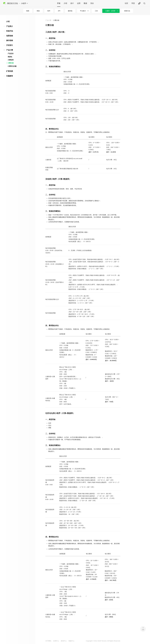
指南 (28, 11)
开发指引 (10, 45)
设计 (72, 3)
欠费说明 (11, 60)
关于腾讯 (48, 641)
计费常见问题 (12, 66)
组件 (49, 11)
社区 (126, 3)
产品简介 (10, 26)
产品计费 (10, 50)
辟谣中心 (64, 641)
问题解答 (10, 76)
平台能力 (83, 11)
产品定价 (11, 54)
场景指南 (10, 36)
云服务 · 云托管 (110, 11)
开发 (59, 3)
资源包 (10, 57)
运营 (79, 3)
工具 (96, 11)
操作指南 (10, 40)
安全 (92, 3)
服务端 (70, 11)
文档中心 (56, 641)
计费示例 (11, 63)
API (59, 11)
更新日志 (127, 11)
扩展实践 (10, 71)
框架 (38, 11)
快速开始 (10, 31)
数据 (85, 3)
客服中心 (71, 641)
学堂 (133, 3)
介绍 (65, 3)
